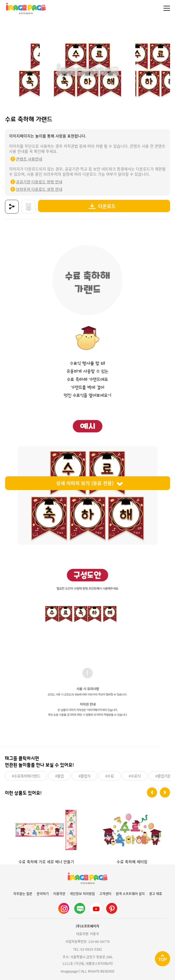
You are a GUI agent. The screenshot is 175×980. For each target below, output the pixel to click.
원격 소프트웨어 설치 (130, 894)
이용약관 (59, 894)
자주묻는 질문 (23, 894)
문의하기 (43, 894)
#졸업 (59, 776)
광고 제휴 (156, 894)
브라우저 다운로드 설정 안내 (39, 189)
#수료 (110, 776)
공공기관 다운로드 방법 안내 (39, 182)
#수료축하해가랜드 (26, 776)
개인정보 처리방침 (82, 894)
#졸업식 (84, 776)
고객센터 (105, 894)
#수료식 (135, 776)
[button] (152, 792)
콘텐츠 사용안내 (29, 159)
